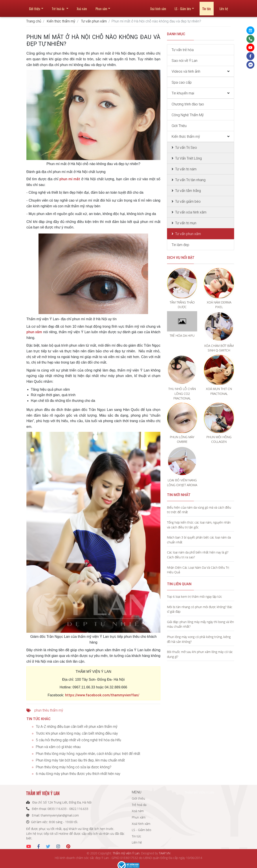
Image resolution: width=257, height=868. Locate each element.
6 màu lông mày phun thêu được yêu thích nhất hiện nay (78, 774)
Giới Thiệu (179, 126)
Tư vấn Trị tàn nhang (190, 180)
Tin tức (207, 7)
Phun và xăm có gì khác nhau (58, 747)
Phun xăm (101, 7)
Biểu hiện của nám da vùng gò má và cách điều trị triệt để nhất (199, 510)
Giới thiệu (35, 7)
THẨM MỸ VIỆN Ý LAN (199, 792)
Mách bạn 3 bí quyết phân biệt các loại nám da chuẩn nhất (199, 540)
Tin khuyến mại (183, 93)
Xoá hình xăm (158, 7)
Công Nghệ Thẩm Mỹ (188, 115)
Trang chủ (34, 21)
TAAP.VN (165, 853)
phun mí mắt (70, 179)
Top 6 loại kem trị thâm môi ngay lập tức (195, 597)
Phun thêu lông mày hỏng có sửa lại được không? (74, 767)
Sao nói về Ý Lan (184, 61)
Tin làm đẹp (180, 245)
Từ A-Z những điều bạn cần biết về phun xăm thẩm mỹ (77, 726)
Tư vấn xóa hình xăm (191, 212)
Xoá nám (82, 7)
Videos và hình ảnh (186, 71)
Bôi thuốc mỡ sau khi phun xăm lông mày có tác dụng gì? (200, 654)
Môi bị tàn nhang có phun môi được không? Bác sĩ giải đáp (200, 609)
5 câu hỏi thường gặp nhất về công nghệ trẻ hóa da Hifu (78, 740)
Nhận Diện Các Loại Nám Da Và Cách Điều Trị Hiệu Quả (198, 570)
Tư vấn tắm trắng (188, 191)
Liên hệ (224, 7)
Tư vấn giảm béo (188, 201)
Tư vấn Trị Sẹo (186, 147)
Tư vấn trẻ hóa (183, 50)
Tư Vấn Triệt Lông (188, 158)
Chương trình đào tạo (188, 104)
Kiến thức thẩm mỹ (61, 21)
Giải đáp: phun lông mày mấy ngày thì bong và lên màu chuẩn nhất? (200, 624)
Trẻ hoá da (59, 7)
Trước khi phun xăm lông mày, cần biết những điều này (77, 733)
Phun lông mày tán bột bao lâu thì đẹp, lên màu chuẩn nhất (80, 760)
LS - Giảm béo (183, 7)
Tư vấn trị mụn (186, 223)
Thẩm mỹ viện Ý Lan (126, 853)
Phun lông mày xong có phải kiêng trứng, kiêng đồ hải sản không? (199, 639)
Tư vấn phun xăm (94, 21)
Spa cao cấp (182, 82)
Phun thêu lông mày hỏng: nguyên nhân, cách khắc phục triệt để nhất (88, 754)
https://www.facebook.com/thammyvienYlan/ (102, 695)
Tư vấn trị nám (186, 169)
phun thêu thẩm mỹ (49, 710)
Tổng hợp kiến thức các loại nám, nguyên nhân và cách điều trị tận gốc (199, 525)
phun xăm (34, 332)
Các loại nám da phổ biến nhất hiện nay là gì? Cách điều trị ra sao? (198, 555)
